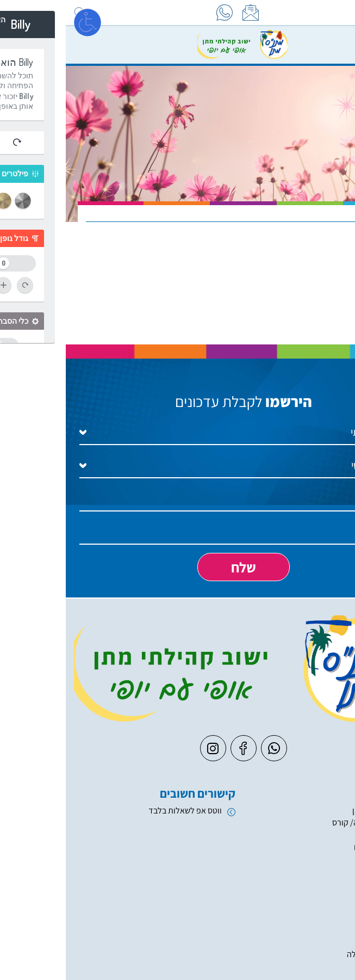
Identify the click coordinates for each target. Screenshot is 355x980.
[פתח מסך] (22, 22)
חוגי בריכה (316, 859)
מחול (325, 930)
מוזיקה (322, 966)
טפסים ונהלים (311, 847)
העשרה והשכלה (307, 954)
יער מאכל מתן (310, 810)
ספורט (323, 917)
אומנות (322, 942)
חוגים (325, 871)
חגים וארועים (312, 835)
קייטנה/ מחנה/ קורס (300, 822)
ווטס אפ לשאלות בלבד (119, 810)
